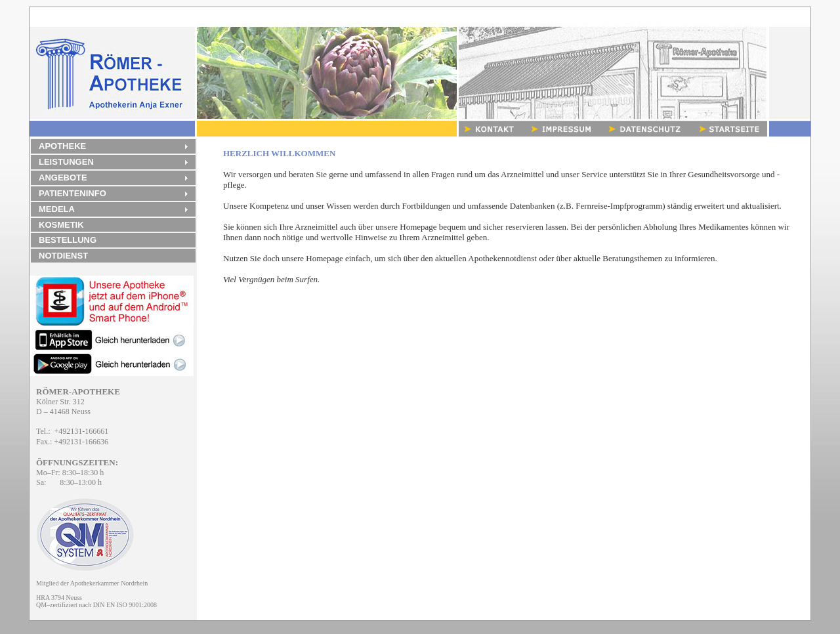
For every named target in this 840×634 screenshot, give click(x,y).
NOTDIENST (63, 256)
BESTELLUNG (68, 240)
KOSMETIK (61, 225)
